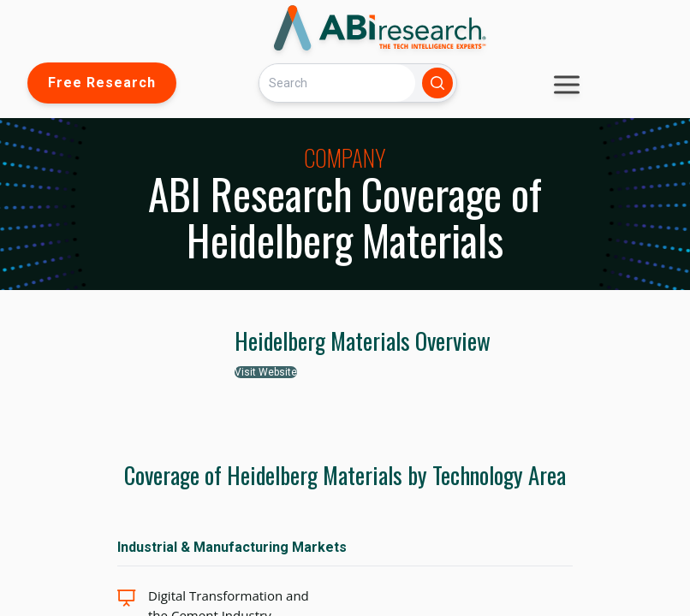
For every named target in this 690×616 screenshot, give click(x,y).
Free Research (102, 83)
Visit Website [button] (266, 372)
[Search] (337, 83)
